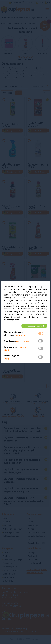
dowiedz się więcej (21, 335)
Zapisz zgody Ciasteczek (34, 326)
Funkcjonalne (11, 347)
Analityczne (10, 341)
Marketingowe (11, 356)
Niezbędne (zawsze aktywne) (14, 334)
